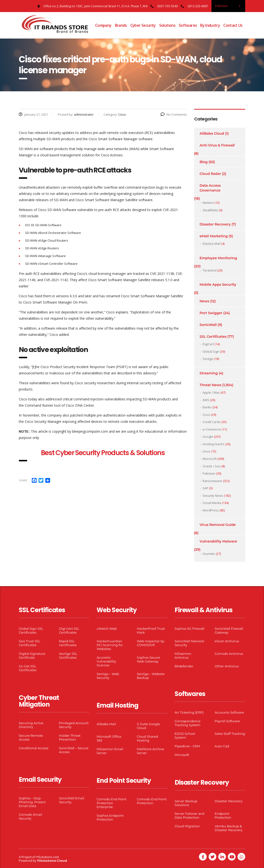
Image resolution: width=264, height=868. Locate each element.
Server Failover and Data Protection (190, 815)
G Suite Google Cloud (148, 726)
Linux (206, 451)
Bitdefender (184, 666)
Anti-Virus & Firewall (217, 145)
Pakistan (209, 473)
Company (103, 25)
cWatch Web (107, 629)
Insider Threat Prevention (70, 737)
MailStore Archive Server (150, 751)
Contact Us (233, 25)
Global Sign (211, 351)
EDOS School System (185, 735)
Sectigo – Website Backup (151, 676)
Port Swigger (211, 313)
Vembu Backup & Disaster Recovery (228, 828)
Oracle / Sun (212, 466)
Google (208, 437)
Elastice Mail (211, 244)
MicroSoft (210, 459)
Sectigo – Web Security (108, 676)
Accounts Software (229, 712)
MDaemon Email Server (110, 751)
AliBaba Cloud (212, 133)
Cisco (206, 415)
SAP (205, 488)
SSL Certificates (213, 337)
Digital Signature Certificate (32, 656)
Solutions (167, 25)
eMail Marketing (214, 236)
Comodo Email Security (30, 816)
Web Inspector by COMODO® (151, 643)
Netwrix (208, 203)
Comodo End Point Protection (152, 801)
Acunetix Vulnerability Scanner (106, 661)
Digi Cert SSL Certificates (69, 630)
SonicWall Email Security (72, 800)
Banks (207, 407)
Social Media (212, 503)
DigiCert (208, 344)
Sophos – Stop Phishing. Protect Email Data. (32, 802)
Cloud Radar (210, 174)
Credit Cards (212, 422)
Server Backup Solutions (186, 803)
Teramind (210, 270)
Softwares (188, 25)
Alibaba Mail (106, 724)
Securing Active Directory (31, 725)
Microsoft (182, 755)
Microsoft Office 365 (109, 738)
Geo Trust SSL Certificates (30, 643)
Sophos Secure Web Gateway (148, 659)
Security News (213, 496)
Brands (121, 25)
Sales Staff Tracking (230, 734)
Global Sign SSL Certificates (31, 630)
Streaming (209, 373)
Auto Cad (222, 746)
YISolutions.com (48, 857)
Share (23, 480)
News (205, 301)
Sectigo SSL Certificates (68, 656)
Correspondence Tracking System (188, 723)
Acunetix (209, 554)
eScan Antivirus (227, 641)
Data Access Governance (210, 188)
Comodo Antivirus (229, 654)
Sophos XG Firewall (190, 629)
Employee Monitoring (218, 258)
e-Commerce (212, 429)
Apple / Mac (211, 392)
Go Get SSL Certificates (28, 668)
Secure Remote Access (31, 737)
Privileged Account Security (74, 725)
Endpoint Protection (223, 815)
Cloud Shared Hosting (147, 738)
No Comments (174, 114)
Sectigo (208, 359)
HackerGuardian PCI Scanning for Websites (110, 645)
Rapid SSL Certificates (68, 643)
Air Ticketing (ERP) (189, 712)
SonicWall (208, 325)
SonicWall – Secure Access (74, 750)
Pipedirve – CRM (187, 746)
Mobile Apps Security (218, 285)
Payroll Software (227, 721)
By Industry (210, 25)
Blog (204, 162)
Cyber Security (143, 25)
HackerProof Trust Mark (151, 630)
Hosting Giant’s (214, 444)
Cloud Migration (187, 826)
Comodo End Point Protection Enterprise (112, 803)
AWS (206, 400)
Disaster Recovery (215, 224)
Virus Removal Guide (218, 525)
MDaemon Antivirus (183, 656)
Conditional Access (34, 748)
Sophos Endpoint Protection (110, 817)
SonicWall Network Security (189, 643)
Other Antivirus (227, 666)
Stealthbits (210, 210)
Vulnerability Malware (218, 541)
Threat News (211, 385)
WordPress (211, 510)
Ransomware (212, 481)
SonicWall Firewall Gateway (229, 630)
